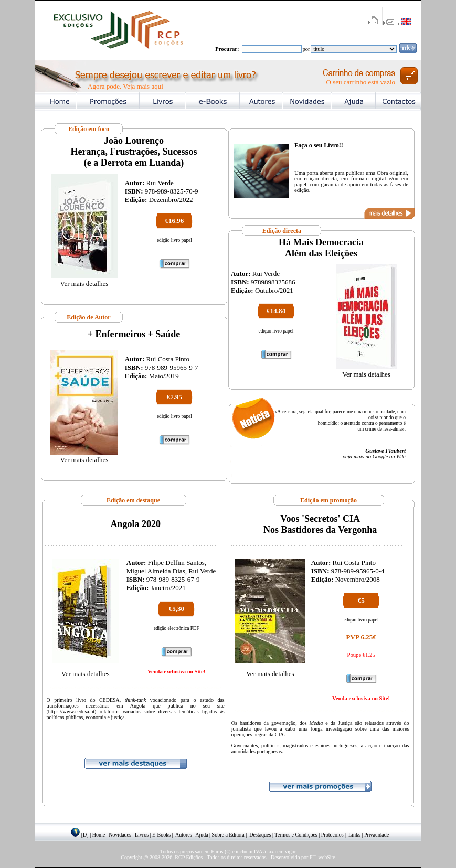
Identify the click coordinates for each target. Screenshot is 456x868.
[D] (85, 835)
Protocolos (332, 835)
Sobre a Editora (228, 835)
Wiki (401, 457)
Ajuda (202, 835)
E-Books (161, 835)
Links (354, 835)
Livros (142, 835)
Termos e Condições (296, 835)
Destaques (260, 835)
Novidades (120, 835)
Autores (184, 835)
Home (99, 835)
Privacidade (377, 835)
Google (380, 457)
